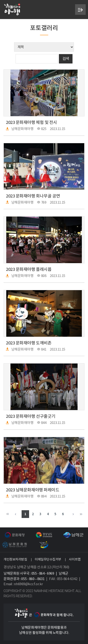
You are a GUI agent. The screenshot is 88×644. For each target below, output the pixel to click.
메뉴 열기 (80, 10)
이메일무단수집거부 (48, 560)
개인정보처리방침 (15, 560)
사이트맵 (75, 560)
